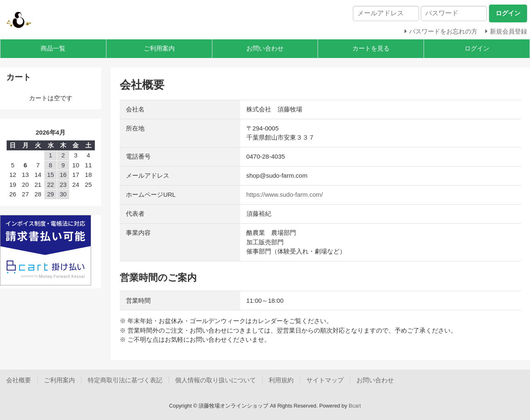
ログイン (477, 48)
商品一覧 (53, 48)
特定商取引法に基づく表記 (125, 380)
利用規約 (281, 380)
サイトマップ (325, 380)
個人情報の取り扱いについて (216, 380)
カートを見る (371, 48)
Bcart (355, 406)
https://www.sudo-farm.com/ (285, 194)
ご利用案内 (159, 48)
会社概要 (19, 380)
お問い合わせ (265, 48)
